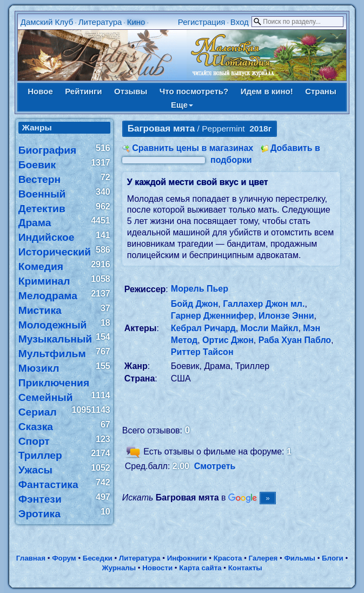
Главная (31, 558)
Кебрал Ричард (203, 328)
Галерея (263, 558)
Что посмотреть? (194, 91)
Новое (40, 91)
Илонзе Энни (286, 316)
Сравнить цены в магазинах (193, 148)
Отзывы (131, 91)
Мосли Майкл (270, 328)
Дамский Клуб (47, 22)
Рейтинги (83, 91)
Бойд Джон (195, 304)
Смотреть (215, 466)
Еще (182, 105)
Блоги (333, 558)
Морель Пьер (200, 289)
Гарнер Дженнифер (212, 316)
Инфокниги (187, 558)
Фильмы (299, 558)
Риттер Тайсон (202, 352)
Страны (321, 91)
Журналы (119, 568)
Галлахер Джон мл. (264, 304)
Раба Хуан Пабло (295, 340)
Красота (228, 558)
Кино (136, 22)
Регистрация (202, 22)
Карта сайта (200, 568)
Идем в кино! (267, 91)
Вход (240, 22)
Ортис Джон (228, 340)
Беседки (98, 558)
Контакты (245, 568)
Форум (64, 558)
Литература (100, 22)
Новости (157, 568)
